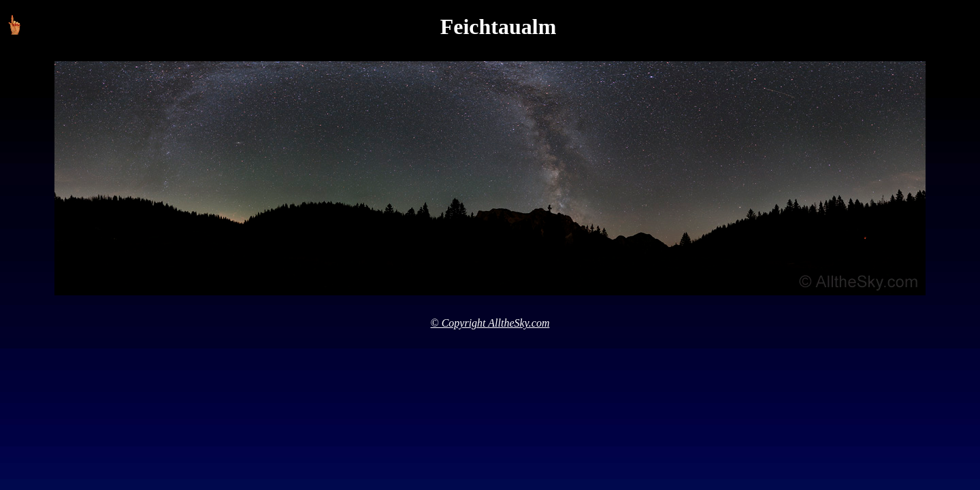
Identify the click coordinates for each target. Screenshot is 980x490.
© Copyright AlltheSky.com (490, 323)
